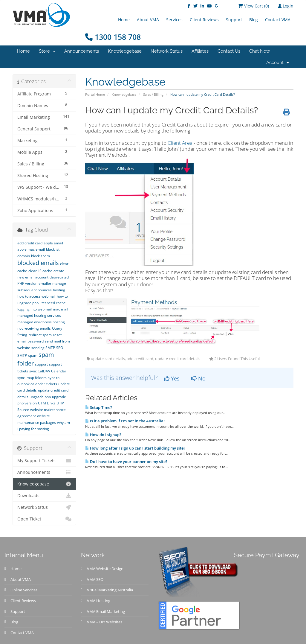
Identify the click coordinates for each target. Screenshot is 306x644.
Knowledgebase (125, 51)
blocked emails (38, 263)
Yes (172, 378)
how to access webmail (36, 296)
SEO (60, 348)
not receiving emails (34, 328)
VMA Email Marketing (106, 611)
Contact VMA (278, 20)
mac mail (61, 309)
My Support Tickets (44, 461)
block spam (40, 256)
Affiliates (200, 51)
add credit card (30, 243)
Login (286, 6)
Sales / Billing (153, 94)
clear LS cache (40, 271)
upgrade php (40, 397)
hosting (59, 290)
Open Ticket (44, 519)
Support (234, 20)
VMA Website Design (105, 569)
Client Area (180, 143)
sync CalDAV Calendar (48, 371)
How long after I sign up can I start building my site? (135, 448)
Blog (254, 20)
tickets (52, 384)
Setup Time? (99, 407)
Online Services (24, 590)
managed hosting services (39, 315)
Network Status (167, 51)
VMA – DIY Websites (105, 622)
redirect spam (40, 335)
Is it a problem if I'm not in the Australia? (125, 421)
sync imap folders (32, 378)
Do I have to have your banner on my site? (126, 462)
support (41, 364)
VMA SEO (95, 579)
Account (278, 63)
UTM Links (47, 403)
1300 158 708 (113, 37)
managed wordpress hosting (41, 322)
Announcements (82, 51)
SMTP (22, 356)
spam (33, 356)
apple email (53, 243)
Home (124, 20)
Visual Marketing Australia (110, 590)
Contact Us (229, 51)
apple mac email (31, 249)
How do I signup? (103, 435)
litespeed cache (53, 303)
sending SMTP (43, 348)
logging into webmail (35, 309)
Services (174, 20)
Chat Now (260, 51)
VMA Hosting (99, 601)
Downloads (44, 496)
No (198, 378)
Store (47, 51)
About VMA (148, 20)
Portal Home (95, 94)
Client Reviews (204, 20)
